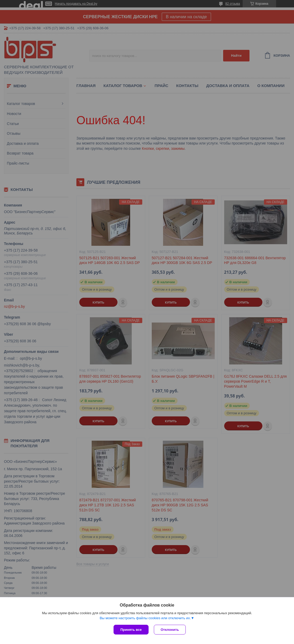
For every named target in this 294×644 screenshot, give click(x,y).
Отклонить (170, 630)
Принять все (131, 630)
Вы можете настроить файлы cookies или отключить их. (145, 618)
